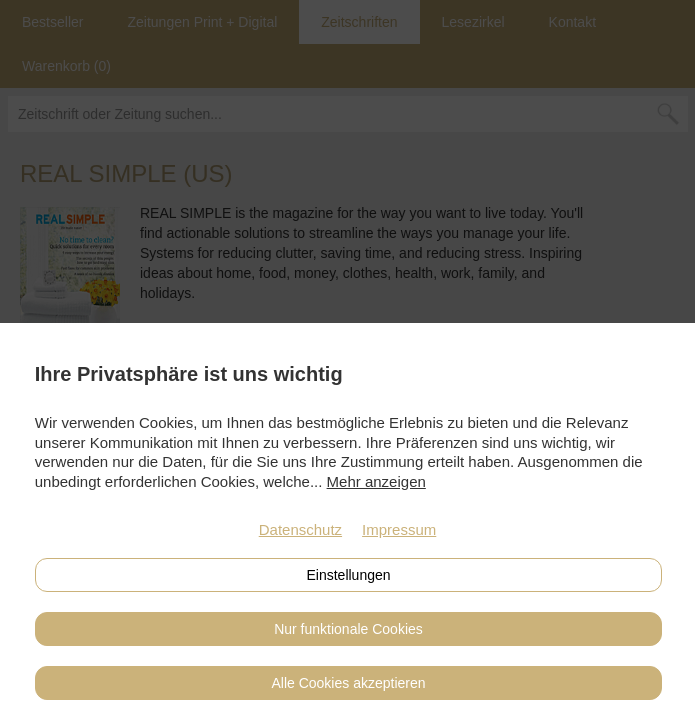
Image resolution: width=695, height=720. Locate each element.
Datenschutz (300, 529)
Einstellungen (348, 575)
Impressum (399, 529)
